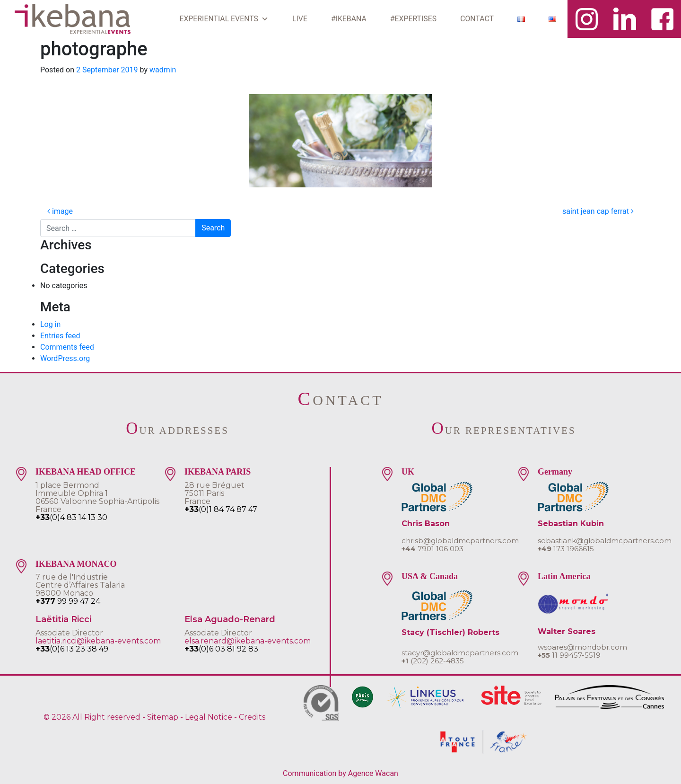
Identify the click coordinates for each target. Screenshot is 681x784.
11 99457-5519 (569, 655)
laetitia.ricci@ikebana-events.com (98, 641)
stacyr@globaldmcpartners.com (460, 653)
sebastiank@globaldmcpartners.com (605, 541)
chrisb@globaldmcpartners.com (460, 541)
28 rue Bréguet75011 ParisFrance (214, 493)
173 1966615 (566, 549)
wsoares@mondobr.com (582, 647)
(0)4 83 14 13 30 (71, 517)
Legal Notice (209, 717)
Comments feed (67, 347)
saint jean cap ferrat (598, 211)
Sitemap (163, 717)
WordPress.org (65, 358)
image (60, 211)
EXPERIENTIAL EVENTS (224, 19)
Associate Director (69, 633)
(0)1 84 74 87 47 (221, 509)
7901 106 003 (432, 549)
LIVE (300, 19)
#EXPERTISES (413, 19)
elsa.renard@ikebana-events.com (248, 641)
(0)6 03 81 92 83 (221, 649)
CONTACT (477, 19)
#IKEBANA (349, 19)
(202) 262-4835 (433, 661)
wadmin (163, 70)
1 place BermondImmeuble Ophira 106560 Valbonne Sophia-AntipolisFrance (97, 497)
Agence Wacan (373, 773)
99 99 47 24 (68, 601)
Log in (50, 324)
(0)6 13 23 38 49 (72, 649)
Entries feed (60, 336)
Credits (252, 717)
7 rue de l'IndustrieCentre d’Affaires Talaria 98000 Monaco (80, 585)
